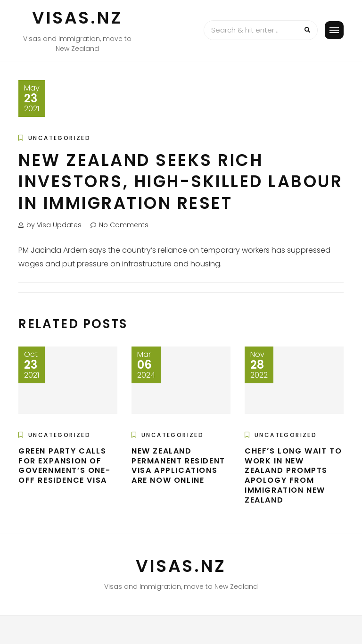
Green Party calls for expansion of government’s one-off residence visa (64, 466)
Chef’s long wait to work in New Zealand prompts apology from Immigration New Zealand (293, 475)
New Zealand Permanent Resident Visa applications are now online (178, 466)
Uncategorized (59, 138)
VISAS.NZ (77, 18)
